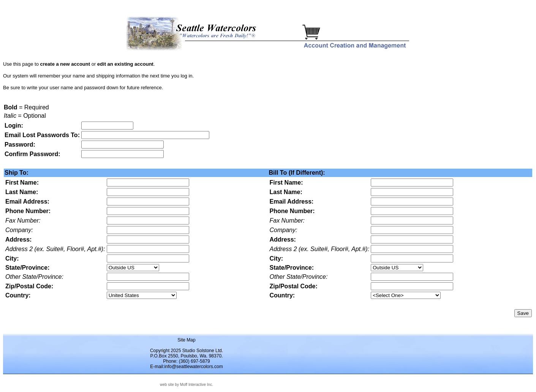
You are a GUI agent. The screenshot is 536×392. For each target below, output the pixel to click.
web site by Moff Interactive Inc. (187, 385)
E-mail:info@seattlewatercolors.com (187, 367)
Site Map (186, 340)
